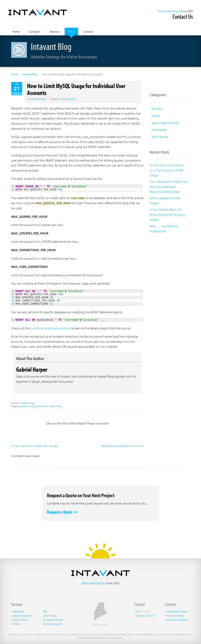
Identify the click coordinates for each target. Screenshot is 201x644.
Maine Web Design (169, 11)
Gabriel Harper (38, 99)
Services (55, 32)
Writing (16, 624)
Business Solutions (53, 624)
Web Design (159, 130)
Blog (71, 32)
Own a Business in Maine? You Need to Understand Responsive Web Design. (169, 187)
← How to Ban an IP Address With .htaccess (35, 446)
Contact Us (183, 16)
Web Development (22, 615)
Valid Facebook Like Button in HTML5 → (122, 446)
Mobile (156, 116)
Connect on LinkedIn (177, 611)
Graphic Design (20, 619)
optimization (42, 406)
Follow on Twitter (175, 615)
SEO (45, 611)
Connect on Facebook (177, 619)
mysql (31, 406)
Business (157, 109)
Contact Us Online (145, 615)
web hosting (55, 406)
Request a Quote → (62, 512)
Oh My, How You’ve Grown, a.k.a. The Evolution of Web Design (167, 170)
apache (23, 406)
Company (35, 32)
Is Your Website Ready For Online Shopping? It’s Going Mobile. (167, 215)
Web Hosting (68, 99)
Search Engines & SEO (165, 123)
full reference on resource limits (50, 328)
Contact (88, 32)
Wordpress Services (53, 619)
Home (16, 32)
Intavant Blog (30, 74)
